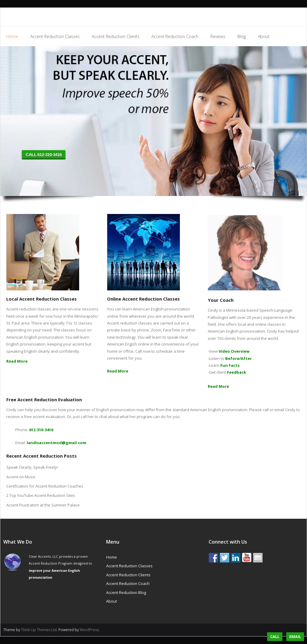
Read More (17, 361)
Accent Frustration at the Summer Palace (43, 505)
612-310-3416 (41, 430)
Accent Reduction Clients (128, 575)
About (112, 601)
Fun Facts (230, 365)
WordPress (89, 630)
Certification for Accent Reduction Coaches (45, 486)
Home (112, 557)
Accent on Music (21, 477)
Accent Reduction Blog (126, 592)
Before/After (238, 358)
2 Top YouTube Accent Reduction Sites (41, 495)
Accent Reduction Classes (129, 566)
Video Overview (234, 351)
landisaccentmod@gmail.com (57, 443)
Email (295, 637)
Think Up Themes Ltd (39, 630)
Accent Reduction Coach (128, 583)
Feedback (237, 372)
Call (275, 637)
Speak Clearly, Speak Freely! (32, 467)
